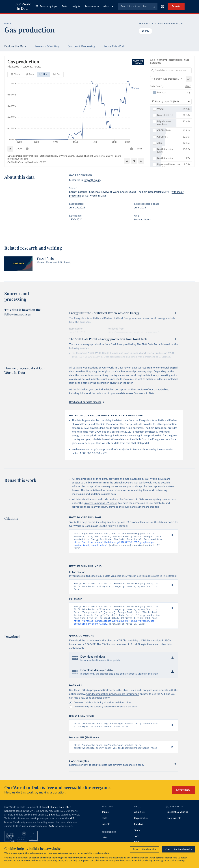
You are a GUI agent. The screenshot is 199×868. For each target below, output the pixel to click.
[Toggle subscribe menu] (163, 6)
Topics (105, 819)
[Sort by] (167, 79)
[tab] (15, 75)
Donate (176, 6)
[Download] (127, 161)
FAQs (51, 833)
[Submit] (153, 6)
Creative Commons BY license (100, 503)
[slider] (27, 149)
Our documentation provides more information (113, 700)
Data (65, 6)
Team (137, 838)
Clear (188, 86)
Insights (76, 6)
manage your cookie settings (170, 861)
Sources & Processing (81, 46)
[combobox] (138, 6)
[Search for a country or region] (171, 70)
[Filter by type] (171, 102)
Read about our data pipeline (86, 402)
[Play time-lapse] (10, 149)
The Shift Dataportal (107, 424)
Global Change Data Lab (55, 814)
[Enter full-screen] (141, 161)
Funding (139, 831)
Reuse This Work (114, 46)
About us (139, 819)
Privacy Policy (145, 861)
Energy (145, 31)
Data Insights (174, 825)
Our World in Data (23, 6)
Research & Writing (47, 46)
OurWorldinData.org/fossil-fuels (23, 162)
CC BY (43, 162)
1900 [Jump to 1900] (19, 149)
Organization (141, 825)
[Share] (134, 161)
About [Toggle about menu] (108, 6)
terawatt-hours (92, 180)
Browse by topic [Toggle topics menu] (47, 6)
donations (52, 853)
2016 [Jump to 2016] (140, 149)
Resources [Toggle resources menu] (92, 6)
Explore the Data (15, 46)
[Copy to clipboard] (168, 535)
